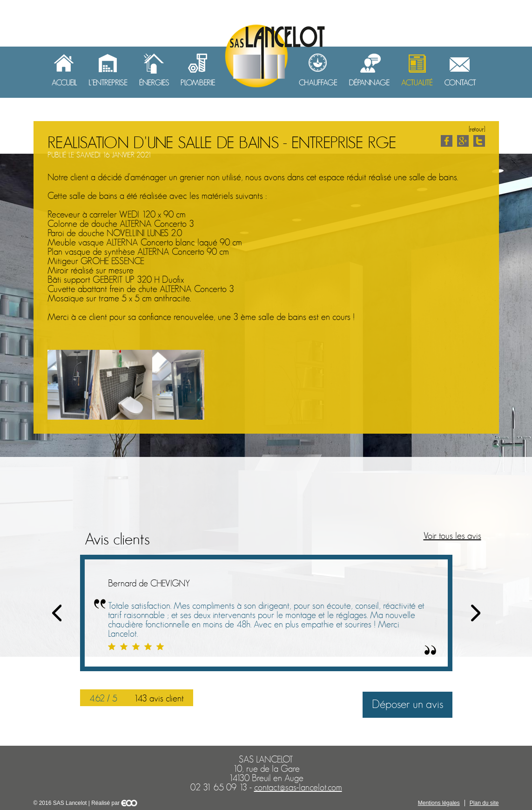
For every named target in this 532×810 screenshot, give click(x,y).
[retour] (477, 129)
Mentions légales (439, 803)
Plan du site (484, 803)
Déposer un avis (407, 704)
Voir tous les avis (452, 536)
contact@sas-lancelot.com (298, 788)
